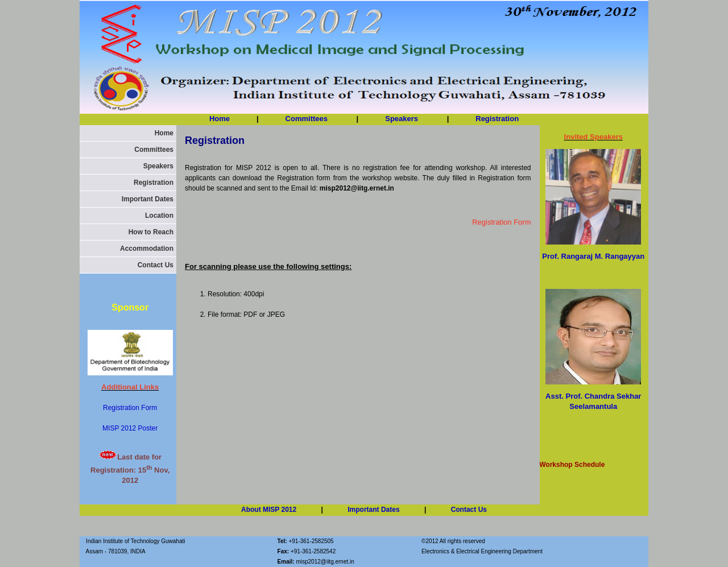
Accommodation (147, 249)
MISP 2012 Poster (130, 428)
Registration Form (130, 408)
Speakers (158, 166)
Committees (308, 119)
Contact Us (156, 265)
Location (159, 216)
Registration (497, 119)
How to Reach (151, 232)
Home (220, 119)
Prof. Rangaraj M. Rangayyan (593, 256)
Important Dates (148, 199)
